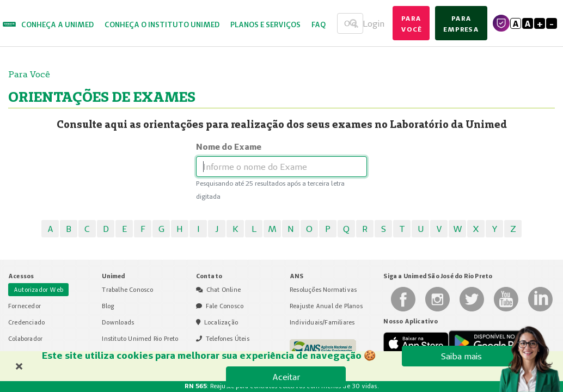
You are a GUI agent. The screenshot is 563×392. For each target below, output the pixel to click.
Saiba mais (461, 356)
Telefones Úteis (228, 339)
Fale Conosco (225, 306)
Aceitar (286, 377)
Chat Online (224, 290)
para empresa (461, 24)
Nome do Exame (229, 146)
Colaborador (25, 339)
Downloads (118, 322)
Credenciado (26, 322)
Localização (221, 322)
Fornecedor (25, 306)
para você (411, 24)
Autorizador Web (38, 290)
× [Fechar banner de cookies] (19, 365)
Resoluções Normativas (323, 290)
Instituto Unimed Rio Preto (140, 339)
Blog (108, 306)
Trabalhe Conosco (127, 290)
